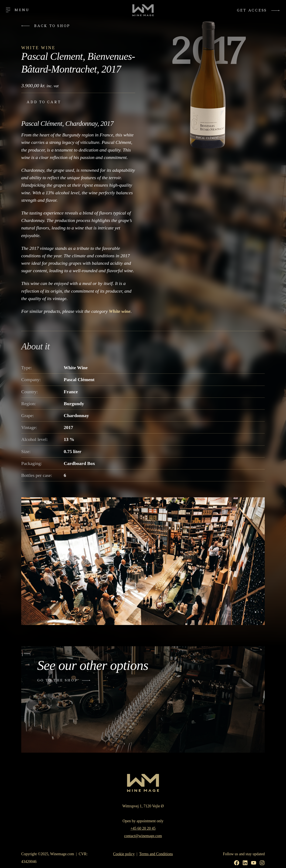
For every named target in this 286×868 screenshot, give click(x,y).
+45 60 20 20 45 (143, 828)
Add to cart (44, 102)
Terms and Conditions (156, 854)
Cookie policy (124, 854)
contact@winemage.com (143, 836)
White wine (120, 311)
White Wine (38, 48)
